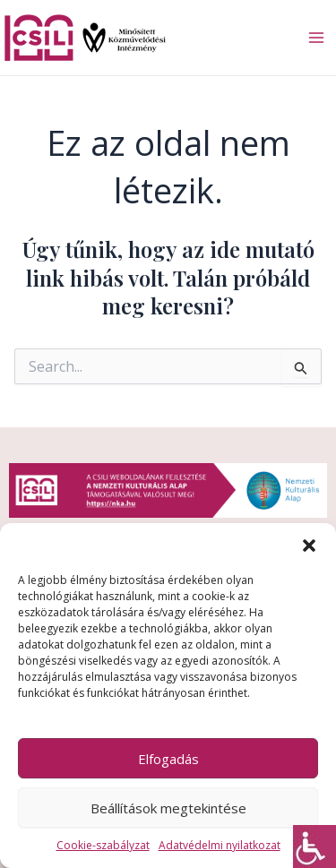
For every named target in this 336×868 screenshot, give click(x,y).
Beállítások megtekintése (168, 808)
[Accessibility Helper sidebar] (314, 847)
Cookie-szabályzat (103, 845)
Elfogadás (168, 759)
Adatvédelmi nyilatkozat (220, 845)
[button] (309, 546)
